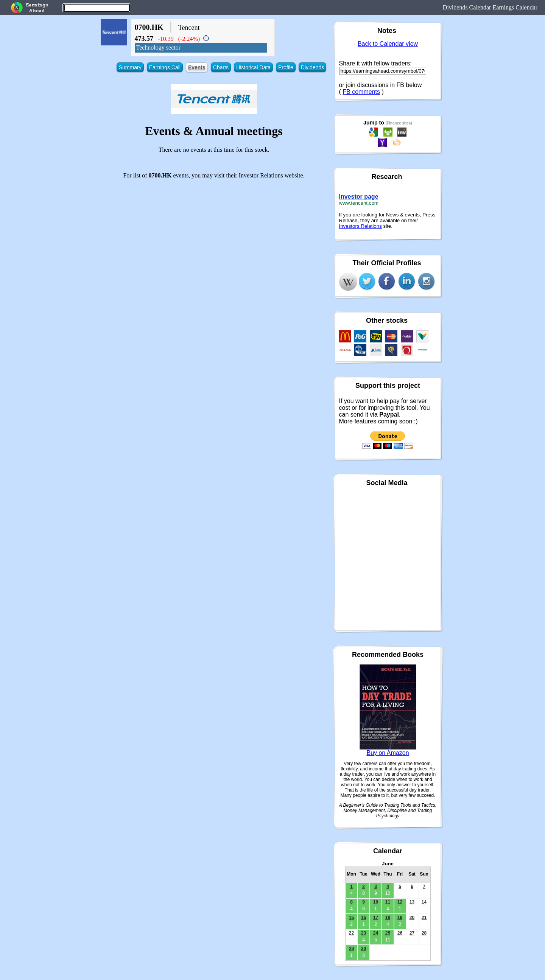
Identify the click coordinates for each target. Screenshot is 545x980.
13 (412, 902)
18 (388, 918)
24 (376, 933)
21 (424, 918)
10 (376, 902)
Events (197, 67)
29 (351, 949)
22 (351, 933)
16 (364, 918)
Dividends (312, 67)
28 (424, 933)
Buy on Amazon (388, 753)
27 (412, 933)
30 (364, 949)
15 (351, 918)
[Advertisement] (214, 238)
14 (424, 902)
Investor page (359, 197)
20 (412, 918)
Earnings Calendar (515, 7)
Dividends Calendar (467, 7)
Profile (286, 67)
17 (376, 918)
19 (400, 918)
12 (400, 902)
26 (400, 933)
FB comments (361, 92)
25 (388, 933)
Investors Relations (360, 226)
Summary (130, 67)
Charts (221, 67)
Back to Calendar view (388, 44)
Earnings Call (165, 67)
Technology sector (159, 47)
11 (388, 902)
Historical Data (253, 67)
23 (364, 933)
